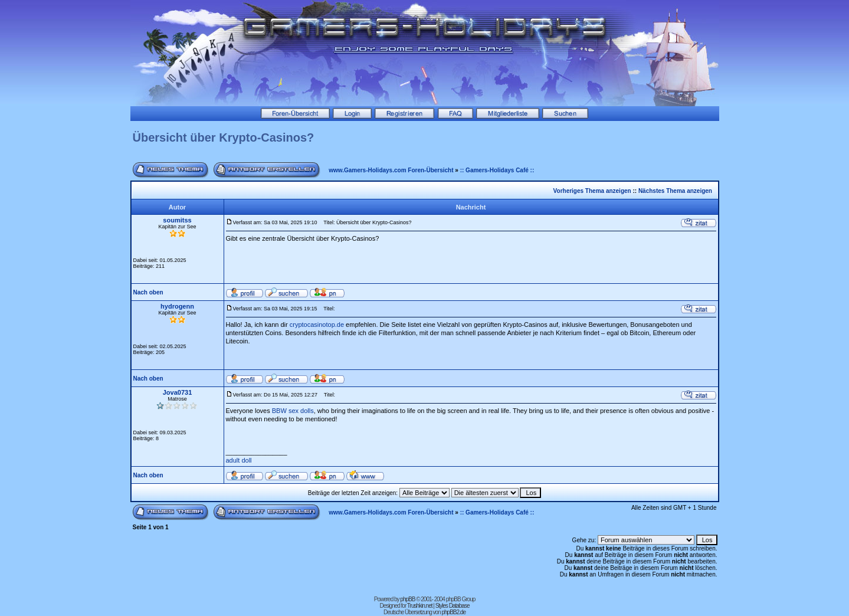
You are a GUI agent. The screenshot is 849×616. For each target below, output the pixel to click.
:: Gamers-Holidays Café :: (497, 170)
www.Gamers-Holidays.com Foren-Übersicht (391, 170)
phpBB (407, 599)
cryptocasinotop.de (317, 325)
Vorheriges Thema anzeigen (592, 191)
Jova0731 (178, 392)
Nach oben (148, 292)
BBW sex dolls (293, 411)
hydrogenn (177, 306)
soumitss (177, 220)
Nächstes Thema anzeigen (675, 191)
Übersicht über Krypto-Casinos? (224, 137)
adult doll (239, 460)
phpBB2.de (453, 612)
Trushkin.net (420, 606)
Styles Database (453, 606)
